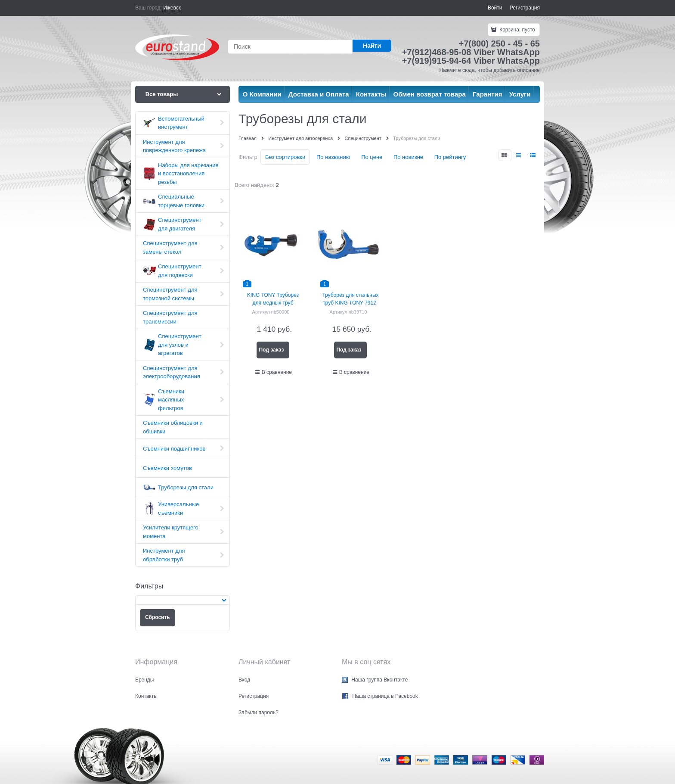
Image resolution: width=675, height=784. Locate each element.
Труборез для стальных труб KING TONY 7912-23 (350, 303)
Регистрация (525, 8)
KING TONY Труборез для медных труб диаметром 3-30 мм (273, 303)
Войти (495, 8)
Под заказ (271, 350)
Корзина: (517, 30)
